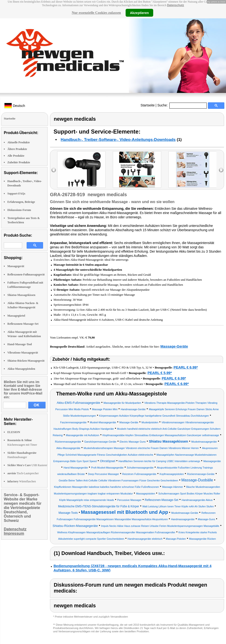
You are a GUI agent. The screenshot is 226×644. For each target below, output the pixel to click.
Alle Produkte (16, 156)
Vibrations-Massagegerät (23, 353)
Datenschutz (175, 5)
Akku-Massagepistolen (21, 369)
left (54, 170)
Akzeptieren (139, 13)
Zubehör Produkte (19, 162)
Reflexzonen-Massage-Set (23, 324)
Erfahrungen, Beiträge (21, 202)
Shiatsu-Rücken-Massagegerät (26, 361)
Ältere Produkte (17, 149)
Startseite (148, 105)
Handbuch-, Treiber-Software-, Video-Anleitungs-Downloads (118, 140)
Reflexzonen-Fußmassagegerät (26, 275)
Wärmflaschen (22, 481)
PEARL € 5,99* (160, 373)
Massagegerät (16, 266)
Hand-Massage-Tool (20, 344)
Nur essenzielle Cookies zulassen (96, 13)
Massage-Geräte (174, 346)
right (221, 170)
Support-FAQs (16, 194)
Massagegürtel (16, 316)
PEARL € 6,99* (186, 367)
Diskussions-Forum (19, 210)
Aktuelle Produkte (19, 142)
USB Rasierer (27, 465)
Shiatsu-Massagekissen (21, 295)
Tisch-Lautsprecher (23, 473)
